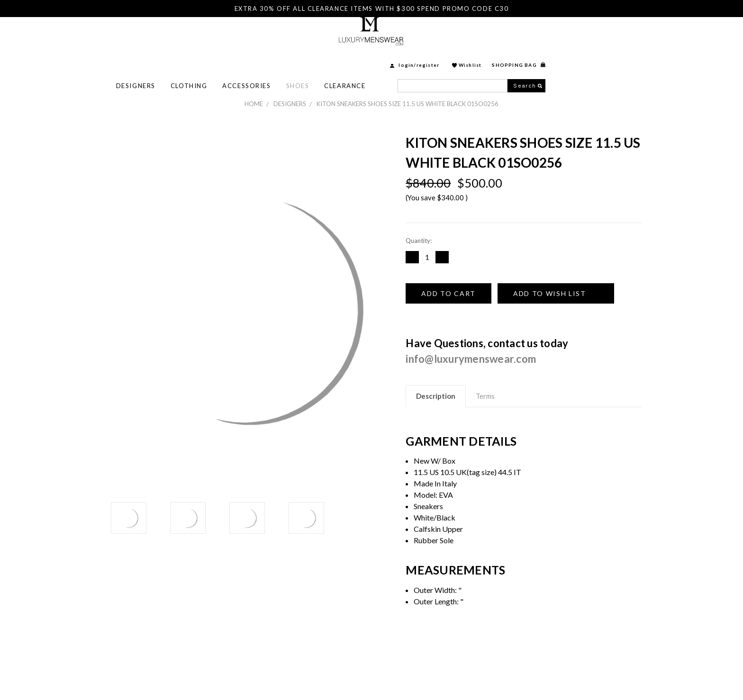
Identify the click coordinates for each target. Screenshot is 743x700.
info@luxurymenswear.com (471, 359)
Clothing (297, 57)
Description (436, 396)
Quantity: (419, 241)
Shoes (406, 57)
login (514, 36)
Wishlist (578, 36)
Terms (485, 396)
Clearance (453, 57)
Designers (244, 57)
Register (536, 36)
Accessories (354, 57)
